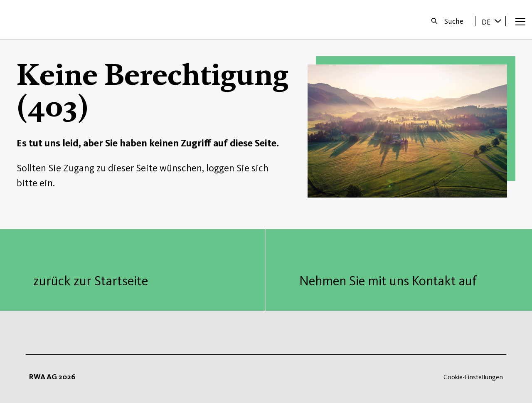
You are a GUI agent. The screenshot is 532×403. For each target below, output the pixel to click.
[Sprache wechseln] (498, 21)
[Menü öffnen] (520, 21)
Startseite (34, 20)
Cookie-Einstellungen (473, 377)
